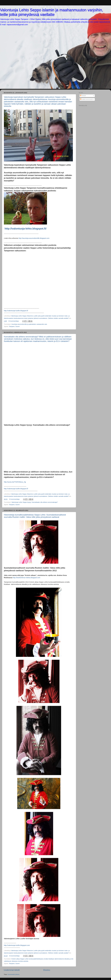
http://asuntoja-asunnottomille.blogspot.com (34, 238)
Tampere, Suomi (14, 326)
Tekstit (83, 96)
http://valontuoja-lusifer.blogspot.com (17, 945)
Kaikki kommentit (86, 99)
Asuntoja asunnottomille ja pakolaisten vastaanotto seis (29, 324)
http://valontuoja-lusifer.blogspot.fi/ (16, 311)
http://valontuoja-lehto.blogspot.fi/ (26, 229)
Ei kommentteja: (14, 321)
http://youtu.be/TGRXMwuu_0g (15, 482)
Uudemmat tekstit (12, 970)
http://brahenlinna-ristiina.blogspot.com (27, 578)
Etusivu (47, 970)
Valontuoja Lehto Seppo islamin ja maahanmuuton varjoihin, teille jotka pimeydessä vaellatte (52, 12)
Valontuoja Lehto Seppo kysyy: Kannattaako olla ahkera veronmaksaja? (35, 502)
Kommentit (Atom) (14, 974)
